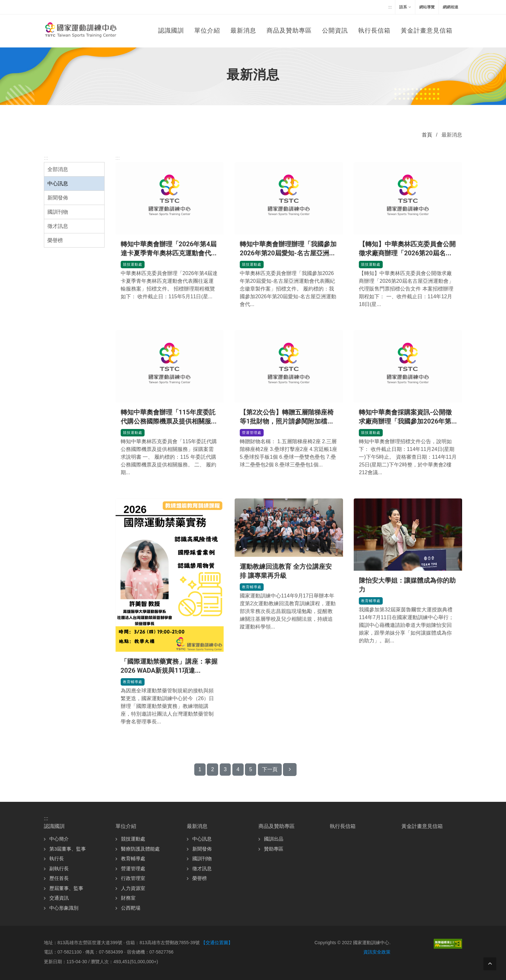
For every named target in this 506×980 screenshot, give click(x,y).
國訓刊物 (58, 212)
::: (390, 7)
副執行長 (59, 868)
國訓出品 (274, 839)
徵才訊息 (58, 226)
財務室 (128, 898)
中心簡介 (59, 839)
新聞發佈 (58, 198)
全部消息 (58, 169)
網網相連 (450, 7)
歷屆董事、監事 (66, 888)
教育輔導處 (134, 681)
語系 (405, 7)
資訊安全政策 (377, 952)
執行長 (57, 858)
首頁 (427, 135)
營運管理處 (253, 432)
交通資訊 (59, 898)
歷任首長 (59, 878)
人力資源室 (133, 888)
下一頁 (270, 769)
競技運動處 (134, 264)
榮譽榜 (55, 240)
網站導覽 (427, 7)
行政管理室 (133, 878)
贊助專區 (274, 849)
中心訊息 (58, 184)
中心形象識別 (64, 908)
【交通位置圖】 (217, 943)
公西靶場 (131, 908)
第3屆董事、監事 (68, 849)
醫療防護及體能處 (140, 849)
